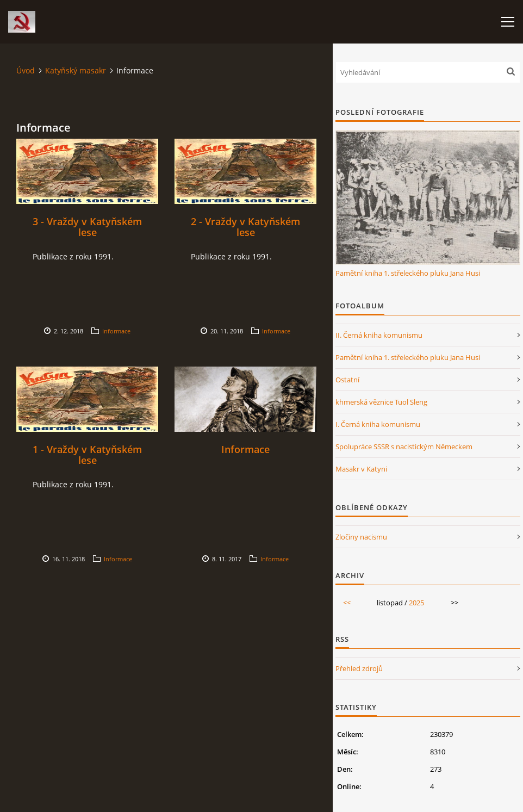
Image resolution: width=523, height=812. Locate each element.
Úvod (26, 70)
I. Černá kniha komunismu (378, 424)
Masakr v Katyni (361, 469)
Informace (116, 331)
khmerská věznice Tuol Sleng (381, 402)
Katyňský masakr (76, 70)
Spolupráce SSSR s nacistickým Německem (404, 447)
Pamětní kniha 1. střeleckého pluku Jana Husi (408, 273)
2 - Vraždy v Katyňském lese (245, 227)
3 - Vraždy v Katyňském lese (87, 227)
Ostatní (347, 380)
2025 (416, 603)
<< (347, 603)
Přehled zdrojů (359, 668)
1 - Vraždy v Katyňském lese (87, 455)
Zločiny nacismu (361, 537)
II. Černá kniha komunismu (379, 335)
